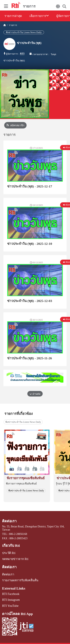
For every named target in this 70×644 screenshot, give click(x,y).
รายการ (12, 25)
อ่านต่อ (35, 394)
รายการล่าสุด (13, 16)
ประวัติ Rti (9, 553)
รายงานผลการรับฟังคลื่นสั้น (20, 580)
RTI (22, 54)
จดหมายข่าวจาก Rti (15, 559)
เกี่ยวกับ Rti (11, 546)
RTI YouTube (10, 606)
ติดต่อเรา (9, 521)
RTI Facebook (11, 594)
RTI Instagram (11, 600)
